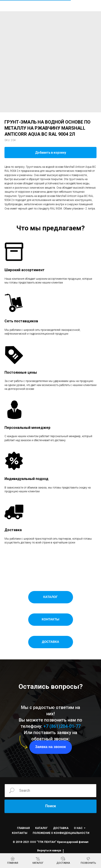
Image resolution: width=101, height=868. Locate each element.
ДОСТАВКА (61, 828)
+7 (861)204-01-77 (62, 726)
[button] (51, 747)
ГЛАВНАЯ (23, 828)
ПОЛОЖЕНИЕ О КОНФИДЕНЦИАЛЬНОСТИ (61, 833)
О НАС (78, 828)
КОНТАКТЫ (20, 833)
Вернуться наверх (50, 851)
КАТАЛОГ (41, 828)
